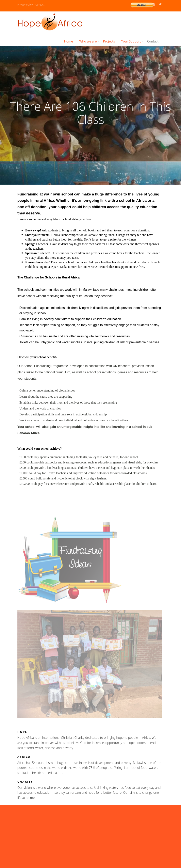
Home (68, 41)
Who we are (88, 41)
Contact (40, 5)
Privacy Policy (25, 5)
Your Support (131, 41)
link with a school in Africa (123, 200)
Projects (109, 41)
